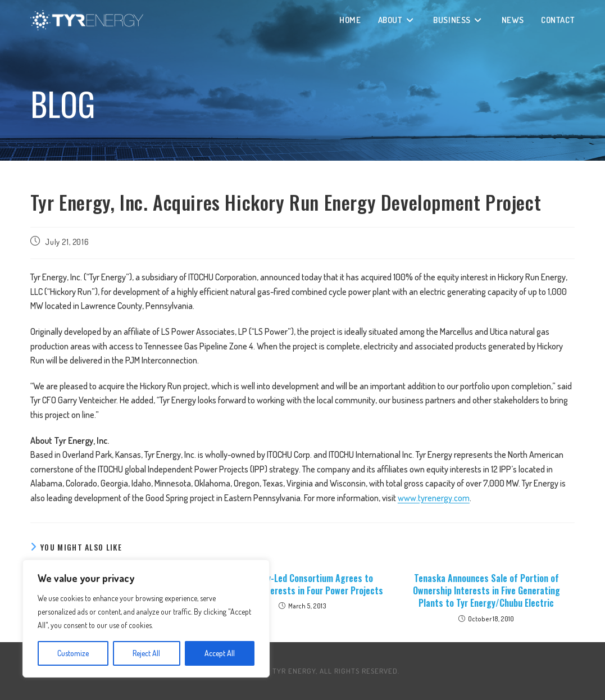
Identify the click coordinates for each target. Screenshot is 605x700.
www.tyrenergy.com (434, 498)
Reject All (146, 653)
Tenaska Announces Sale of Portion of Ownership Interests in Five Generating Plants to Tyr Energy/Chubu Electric (486, 591)
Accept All (220, 653)
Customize (73, 653)
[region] (146, 619)
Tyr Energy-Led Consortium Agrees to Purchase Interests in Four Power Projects (302, 585)
